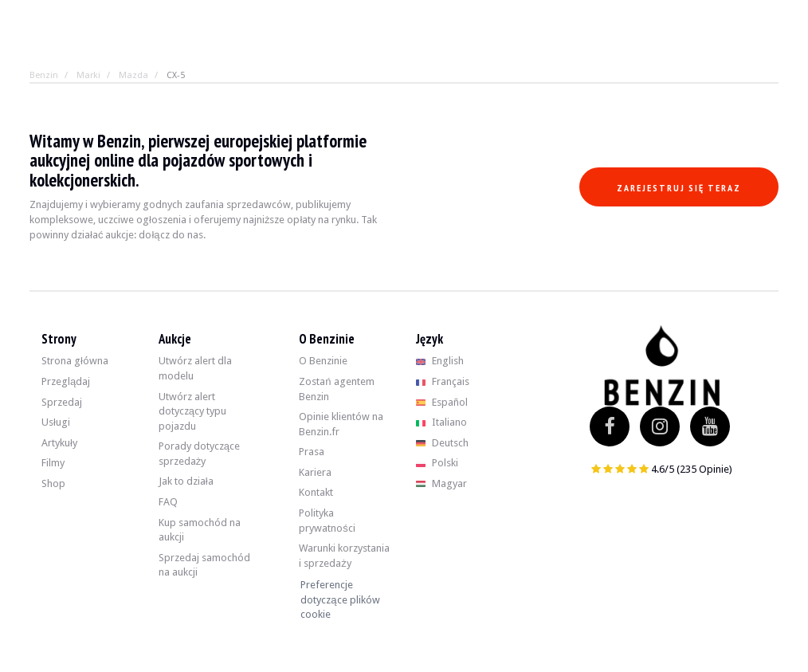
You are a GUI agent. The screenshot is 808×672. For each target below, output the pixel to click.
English (440, 361)
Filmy (53, 463)
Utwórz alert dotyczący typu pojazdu (192, 411)
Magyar (441, 483)
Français (443, 381)
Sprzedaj (62, 402)
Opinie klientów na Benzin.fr (341, 424)
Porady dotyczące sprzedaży (199, 454)
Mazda (133, 75)
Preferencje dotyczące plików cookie (340, 599)
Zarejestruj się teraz (679, 188)
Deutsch (442, 443)
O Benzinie (323, 361)
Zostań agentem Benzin (336, 389)
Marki (88, 75)
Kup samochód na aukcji (200, 530)
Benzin (44, 75)
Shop (53, 483)
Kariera (315, 472)
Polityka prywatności (327, 521)
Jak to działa (186, 481)
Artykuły (59, 443)
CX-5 (176, 75)
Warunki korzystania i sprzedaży (344, 556)
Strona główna (75, 361)
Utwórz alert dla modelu (195, 368)
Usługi (56, 422)
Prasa (312, 452)
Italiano (441, 422)
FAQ (168, 502)
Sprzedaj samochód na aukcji (204, 565)
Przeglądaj (66, 381)
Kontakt (316, 492)
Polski (437, 463)
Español (442, 402)
